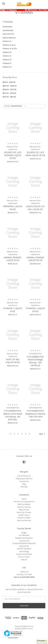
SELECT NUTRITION (24, 554)
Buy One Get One (24, 520)
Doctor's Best (24, 557)
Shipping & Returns (24, 479)
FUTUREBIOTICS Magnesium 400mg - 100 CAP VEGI (35, 414)
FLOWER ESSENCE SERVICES (24, 543)
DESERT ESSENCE (24, 549)
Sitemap (24, 487)
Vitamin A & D (9, 45)
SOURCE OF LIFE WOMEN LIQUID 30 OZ (13, 155)
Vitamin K (7, 67)
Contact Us (24, 481)
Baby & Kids (24, 510)
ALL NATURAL (24, 535)
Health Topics (24, 515)
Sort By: (7, 106)
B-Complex (7, 27)
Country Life (24, 541)
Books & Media (24, 518)
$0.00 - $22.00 (9, 82)
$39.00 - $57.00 (10, 89)
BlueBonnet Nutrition (24, 538)
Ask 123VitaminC (24, 476)
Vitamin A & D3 (10, 49)
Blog (24, 484)
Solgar (24, 533)
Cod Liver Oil (8, 34)
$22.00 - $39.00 (10, 86)
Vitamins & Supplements (24, 502)
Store (24, 499)
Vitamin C (7, 56)
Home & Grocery (24, 507)
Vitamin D (7, 60)
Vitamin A (7, 41)
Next (42, 434)
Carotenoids (8, 30)
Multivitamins (9, 38)
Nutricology (24, 552)
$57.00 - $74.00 (9, 93)
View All (24, 560)
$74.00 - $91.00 (9, 97)
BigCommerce (28, 626)
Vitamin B (7, 52)
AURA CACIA (24, 546)
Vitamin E (7, 63)
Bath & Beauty (24, 504)
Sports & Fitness (24, 512)
